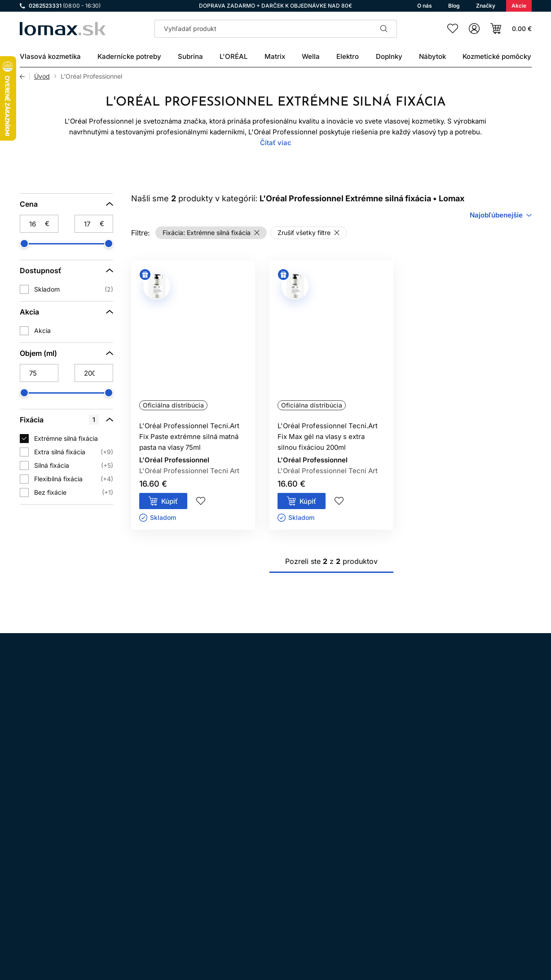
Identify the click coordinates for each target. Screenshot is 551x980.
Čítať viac (276, 143)
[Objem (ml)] (66, 353)
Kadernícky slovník (246, 902)
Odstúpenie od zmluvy (251, 865)
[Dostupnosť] (66, 270)
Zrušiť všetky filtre (304, 233)
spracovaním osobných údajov (361, 736)
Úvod (42, 76)
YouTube (103, 851)
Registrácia (504, 925)
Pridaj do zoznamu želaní (201, 501)
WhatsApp (78, 851)
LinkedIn (128, 851)
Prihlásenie (443, 925)
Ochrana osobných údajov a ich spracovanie (284, 852)
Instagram (28, 851)
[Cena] (66, 204)
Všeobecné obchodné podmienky (267, 840)
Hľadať (384, 29)
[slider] (24, 244)
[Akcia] (66, 312)
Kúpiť (170, 501)
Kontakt (229, 890)
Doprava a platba (243, 877)
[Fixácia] (66, 420)
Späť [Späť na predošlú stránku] (25, 76)
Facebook (53, 851)
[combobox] (501, 215)
